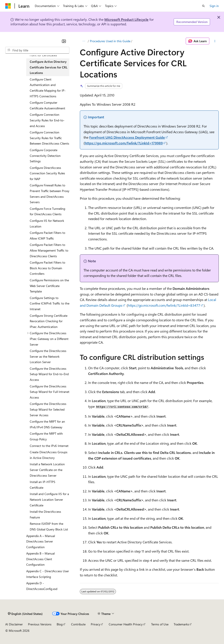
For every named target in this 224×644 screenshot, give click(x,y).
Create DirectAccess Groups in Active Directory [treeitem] (49, 455)
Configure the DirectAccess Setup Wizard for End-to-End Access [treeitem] (49, 374)
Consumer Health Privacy (126, 624)
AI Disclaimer (14, 624)
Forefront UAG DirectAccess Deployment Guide (127, 137)
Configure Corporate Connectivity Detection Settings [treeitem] (45, 156)
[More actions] (215, 41)
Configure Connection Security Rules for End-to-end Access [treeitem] (47, 120)
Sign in (214, 6)
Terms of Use (160, 624)
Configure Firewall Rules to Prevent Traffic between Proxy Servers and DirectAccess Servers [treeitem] (50, 194)
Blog (60, 624)
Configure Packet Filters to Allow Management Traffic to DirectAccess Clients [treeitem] (49, 250)
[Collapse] (64, 41)
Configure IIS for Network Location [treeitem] (47, 223)
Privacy (96, 624)
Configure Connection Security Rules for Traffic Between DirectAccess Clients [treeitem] (49, 138)
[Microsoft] (8, 6)
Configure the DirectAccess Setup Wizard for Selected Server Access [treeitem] (48, 409)
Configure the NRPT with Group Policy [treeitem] (46, 436)
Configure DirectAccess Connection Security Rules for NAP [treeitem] (47, 173)
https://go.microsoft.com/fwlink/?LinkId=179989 (124, 143)
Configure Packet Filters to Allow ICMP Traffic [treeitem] (47, 235)
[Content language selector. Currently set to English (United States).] (25, 614)
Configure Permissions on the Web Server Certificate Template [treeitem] (49, 286)
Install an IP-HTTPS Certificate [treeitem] (43, 485)
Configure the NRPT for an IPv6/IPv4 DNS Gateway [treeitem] (47, 424)
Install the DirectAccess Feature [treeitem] (45, 514)
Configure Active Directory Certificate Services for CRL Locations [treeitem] (49, 67)
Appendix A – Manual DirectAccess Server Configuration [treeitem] (41, 541)
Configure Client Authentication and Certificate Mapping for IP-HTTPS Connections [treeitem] (48, 88)
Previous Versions (40, 624)
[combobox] (37, 50)
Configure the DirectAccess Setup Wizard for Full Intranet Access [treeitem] (50, 392)
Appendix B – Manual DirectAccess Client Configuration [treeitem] (40, 559)
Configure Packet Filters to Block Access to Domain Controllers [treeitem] (47, 268)
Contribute (78, 624)
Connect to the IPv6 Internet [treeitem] (49, 446)
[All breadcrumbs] (84, 41)
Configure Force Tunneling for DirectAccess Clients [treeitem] (47, 211)
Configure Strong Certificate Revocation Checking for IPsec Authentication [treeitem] (49, 321)
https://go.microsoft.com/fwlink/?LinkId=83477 (164, 305)
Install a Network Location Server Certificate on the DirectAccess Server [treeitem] (47, 470)
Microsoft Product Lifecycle (126, 19)
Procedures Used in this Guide (110, 41)
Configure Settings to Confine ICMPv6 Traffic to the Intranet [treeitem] (50, 303)
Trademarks (181, 624)
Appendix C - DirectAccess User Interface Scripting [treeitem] (48, 574)
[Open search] (203, 6)
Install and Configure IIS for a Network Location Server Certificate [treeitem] (49, 499)
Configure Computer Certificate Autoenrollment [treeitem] (47, 105)
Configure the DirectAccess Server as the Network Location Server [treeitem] (48, 356)
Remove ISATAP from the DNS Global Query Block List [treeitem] (49, 526)
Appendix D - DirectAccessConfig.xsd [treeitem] (42, 586)
